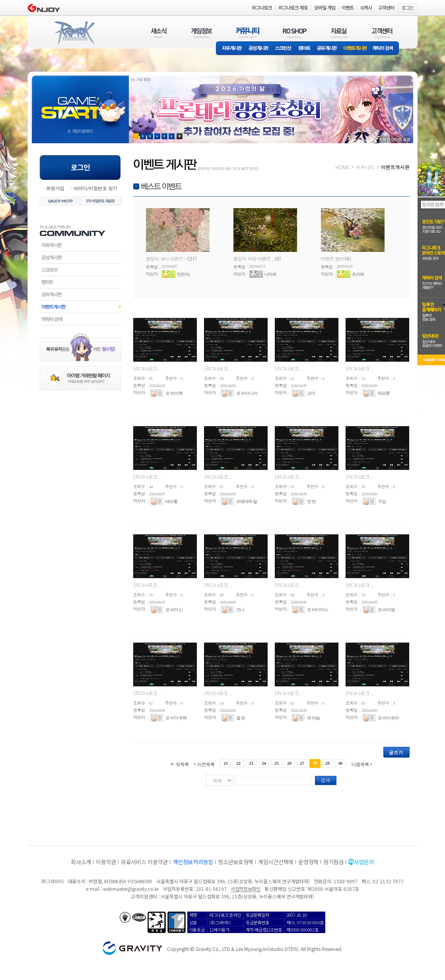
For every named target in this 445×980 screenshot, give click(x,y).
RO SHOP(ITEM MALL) (295, 33)
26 (289, 763)
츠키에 (358, 274)
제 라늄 (313, 718)
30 (340, 763)
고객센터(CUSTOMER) (382, 33)
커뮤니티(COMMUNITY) (248, 33)
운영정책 (308, 862)
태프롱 (171, 501)
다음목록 (360, 764)
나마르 (270, 274)
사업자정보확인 (246, 889)
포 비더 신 (174, 610)
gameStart (80, 102)
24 (264, 763)
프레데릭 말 (247, 501)
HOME (343, 167)
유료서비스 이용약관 (144, 862)
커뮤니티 (365, 167)
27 (302, 763)
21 (226, 763)
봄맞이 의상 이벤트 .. (254, 258)
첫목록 (182, 764)
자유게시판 (231, 49)
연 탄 (311, 501)
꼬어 (311, 393)
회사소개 (81, 862)
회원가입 (55, 188)
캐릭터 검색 (385, 49)
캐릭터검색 (81, 319)
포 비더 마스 (318, 610)
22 (238, 763)
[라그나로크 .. (147, 368)
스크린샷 (284, 49)
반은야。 (185, 274)
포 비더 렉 (174, 393)
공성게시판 (259, 49)
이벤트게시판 (355, 49)
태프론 (384, 393)
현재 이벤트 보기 (180, 136)
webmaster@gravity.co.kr (131, 889)
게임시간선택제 (276, 862)
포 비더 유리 (389, 718)
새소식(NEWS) (159, 33)
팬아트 (304, 49)
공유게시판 (327, 49)
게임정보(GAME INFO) (202, 33)
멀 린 (241, 718)
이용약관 (106, 862)
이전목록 (206, 764)
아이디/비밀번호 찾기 (95, 188)
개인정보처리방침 (193, 862)
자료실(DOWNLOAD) (339, 33)
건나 (240, 610)
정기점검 (333, 862)
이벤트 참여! (333, 258)
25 (277, 763)
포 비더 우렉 (176, 718)
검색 (326, 780)
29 (327, 763)
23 (251, 763)
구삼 (382, 501)
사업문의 (364, 862)
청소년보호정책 (236, 862)
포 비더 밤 (387, 610)
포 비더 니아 (247, 393)
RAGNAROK (74, 33)
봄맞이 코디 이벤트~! (167, 258)
